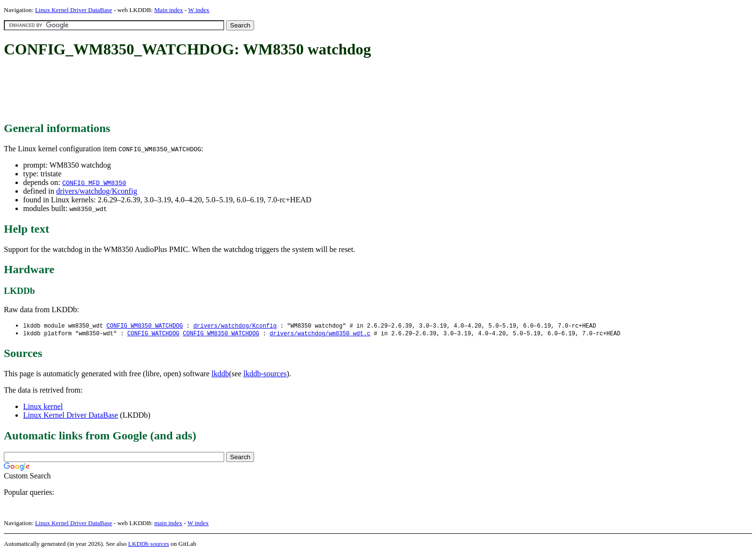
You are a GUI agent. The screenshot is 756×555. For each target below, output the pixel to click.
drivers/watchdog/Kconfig (96, 191)
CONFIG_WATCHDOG (153, 334)
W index (199, 10)
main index (168, 524)
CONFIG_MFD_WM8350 (94, 183)
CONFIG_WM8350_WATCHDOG (145, 326)
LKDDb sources (149, 545)
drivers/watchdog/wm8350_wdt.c (320, 334)
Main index (169, 10)
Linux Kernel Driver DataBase (74, 10)
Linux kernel (43, 407)
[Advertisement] (179, 91)
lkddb (220, 375)
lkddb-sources (265, 375)
